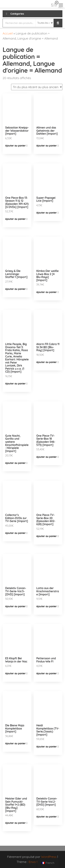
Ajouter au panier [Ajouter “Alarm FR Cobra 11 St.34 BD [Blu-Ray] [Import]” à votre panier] (46, 362)
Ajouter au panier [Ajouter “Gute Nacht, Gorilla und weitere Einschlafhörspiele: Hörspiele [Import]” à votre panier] (15, 463)
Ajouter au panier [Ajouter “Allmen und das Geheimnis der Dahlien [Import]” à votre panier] (46, 146)
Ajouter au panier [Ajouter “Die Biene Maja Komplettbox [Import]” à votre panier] (15, 743)
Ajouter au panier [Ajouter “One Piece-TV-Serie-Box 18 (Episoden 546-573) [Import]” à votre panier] (46, 457)
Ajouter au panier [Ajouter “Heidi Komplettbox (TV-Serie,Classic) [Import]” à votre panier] (46, 747)
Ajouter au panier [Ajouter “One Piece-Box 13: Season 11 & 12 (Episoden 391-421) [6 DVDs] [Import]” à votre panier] (15, 219)
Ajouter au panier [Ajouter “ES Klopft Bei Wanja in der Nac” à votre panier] (15, 673)
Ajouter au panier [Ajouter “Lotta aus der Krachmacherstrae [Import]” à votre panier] (46, 606)
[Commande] (37, 87)
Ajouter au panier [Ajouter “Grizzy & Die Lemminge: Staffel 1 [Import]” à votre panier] (15, 289)
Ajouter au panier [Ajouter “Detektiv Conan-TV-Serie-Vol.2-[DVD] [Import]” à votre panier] (46, 817)
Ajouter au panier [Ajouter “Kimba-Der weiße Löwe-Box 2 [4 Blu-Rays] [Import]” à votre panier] (46, 292)
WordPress (49, 857)
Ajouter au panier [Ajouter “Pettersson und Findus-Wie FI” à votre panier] (46, 673)
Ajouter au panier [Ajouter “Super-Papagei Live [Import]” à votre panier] (46, 213)
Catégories (17, 14)
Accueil (8, 33)
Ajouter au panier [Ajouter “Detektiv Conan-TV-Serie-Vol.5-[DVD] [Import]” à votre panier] (15, 606)
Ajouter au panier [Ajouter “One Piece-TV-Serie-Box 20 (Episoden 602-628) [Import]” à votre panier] (46, 536)
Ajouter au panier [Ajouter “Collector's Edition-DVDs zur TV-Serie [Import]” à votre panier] (15, 533)
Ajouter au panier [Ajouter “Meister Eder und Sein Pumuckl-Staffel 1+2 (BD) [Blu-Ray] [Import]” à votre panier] (15, 823)
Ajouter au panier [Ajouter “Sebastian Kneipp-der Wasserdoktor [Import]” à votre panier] (15, 146)
